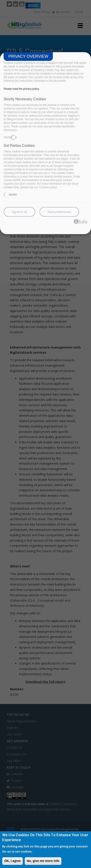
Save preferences (59, 212)
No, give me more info (43, 861)
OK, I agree (12, 861)
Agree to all (19, 212)
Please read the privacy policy (21, 89)
